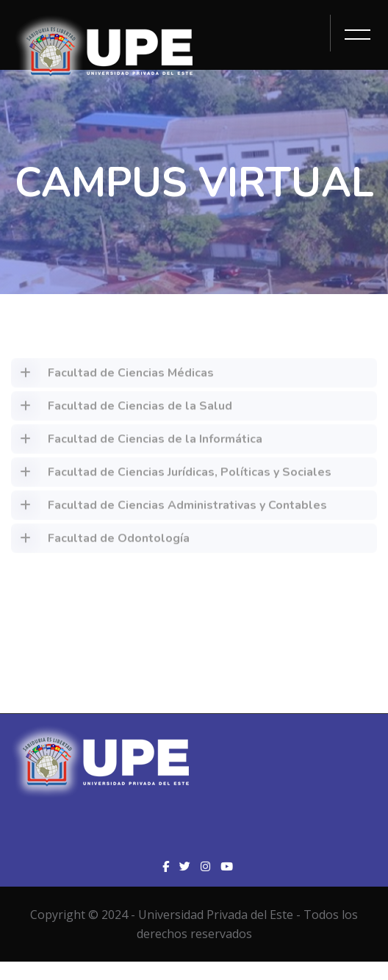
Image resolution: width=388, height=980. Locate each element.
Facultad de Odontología (100, 542)
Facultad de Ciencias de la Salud (122, 409)
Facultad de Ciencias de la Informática (137, 443)
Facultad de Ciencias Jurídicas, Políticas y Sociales (171, 476)
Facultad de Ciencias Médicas (112, 376)
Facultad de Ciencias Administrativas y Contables (169, 509)
